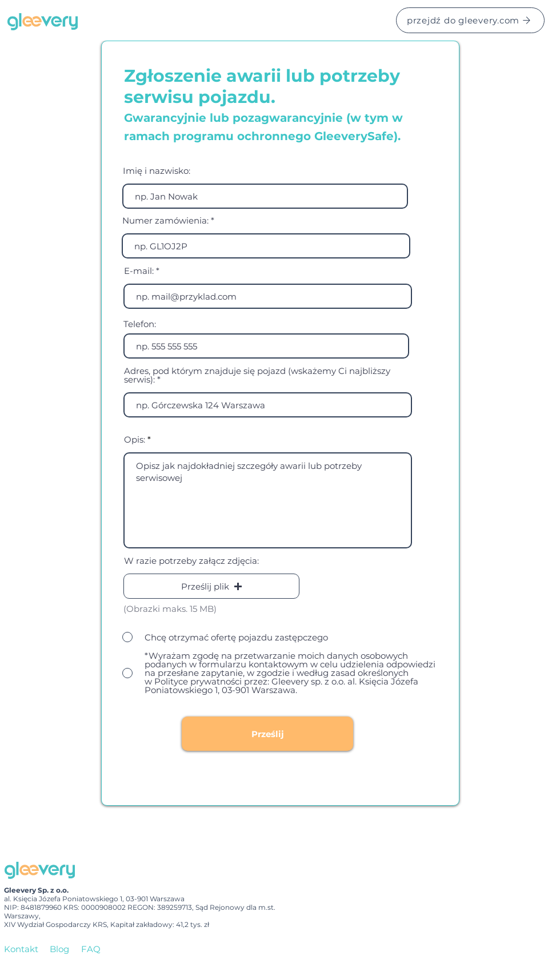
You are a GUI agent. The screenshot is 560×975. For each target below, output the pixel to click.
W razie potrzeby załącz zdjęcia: (191, 561)
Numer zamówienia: (165, 220)
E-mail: (139, 271)
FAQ (91, 949)
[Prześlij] (267, 734)
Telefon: (140, 324)
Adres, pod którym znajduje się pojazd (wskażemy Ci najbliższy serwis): (257, 375)
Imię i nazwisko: (157, 171)
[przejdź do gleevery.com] (470, 20)
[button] (211, 586)
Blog (59, 949)
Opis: (135, 439)
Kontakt (21, 949)
